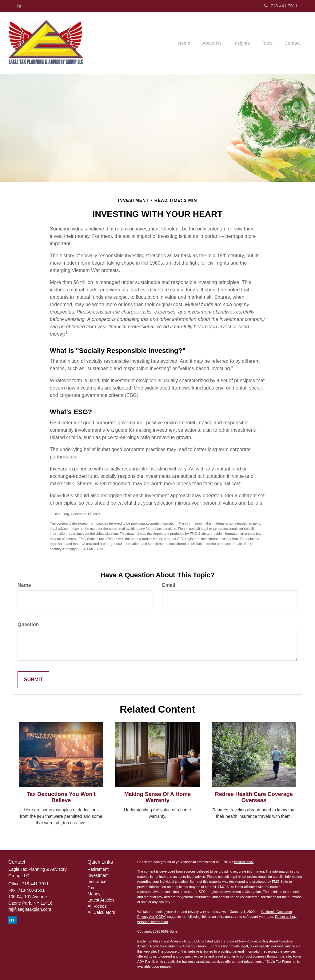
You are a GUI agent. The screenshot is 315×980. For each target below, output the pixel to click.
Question (28, 624)
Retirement (98, 869)
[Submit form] (33, 680)
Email (169, 585)
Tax (91, 888)
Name (24, 585)
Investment (98, 875)
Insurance (97, 882)
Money (94, 894)
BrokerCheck (244, 862)
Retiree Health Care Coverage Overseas (254, 797)
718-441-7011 (281, 6)
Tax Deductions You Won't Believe (61, 797)
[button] (218, 43)
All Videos (97, 906)
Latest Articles (101, 900)
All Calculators (101, 912)
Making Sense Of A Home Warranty (158, 797)
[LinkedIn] (19, 6)
